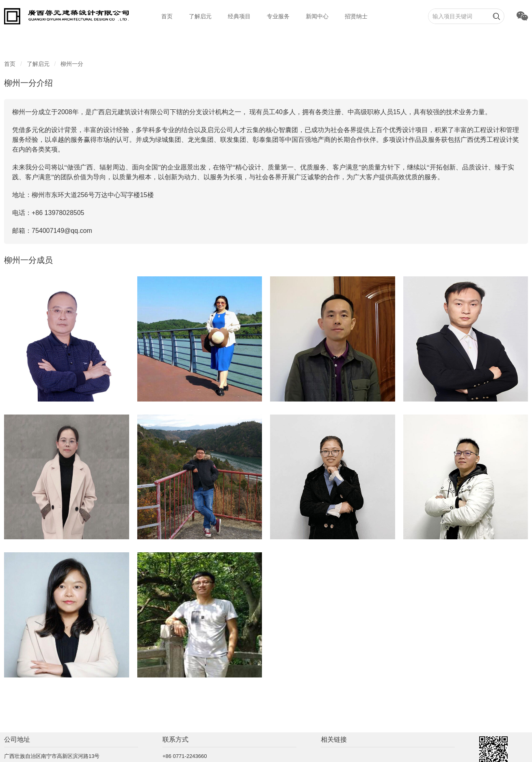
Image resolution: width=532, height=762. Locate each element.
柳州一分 (72, 64)
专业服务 (278, 16)
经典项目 (239, 16)
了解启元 (200, 16)
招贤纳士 (356, 16)
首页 (167, 16)
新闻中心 (317, 16)
